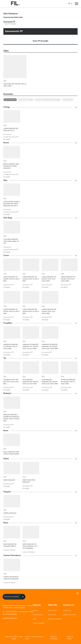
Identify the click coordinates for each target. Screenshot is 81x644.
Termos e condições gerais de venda (34, 638)
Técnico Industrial (38, 623)
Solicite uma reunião (70, 615)
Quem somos (52, 611)
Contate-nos (67, 611)
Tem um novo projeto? (14, 597)
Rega (34, 619)
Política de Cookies (70, 638)
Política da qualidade (55, 619)
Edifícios (35, 611)
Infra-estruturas (38, 615)
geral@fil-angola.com (10, 618)
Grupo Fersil (52, 615)
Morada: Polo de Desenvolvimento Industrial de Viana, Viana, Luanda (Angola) (18, 607)
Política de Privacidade (54, 638)
